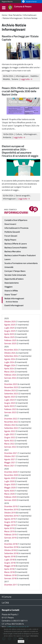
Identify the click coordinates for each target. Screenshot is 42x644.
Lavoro (8, 259)
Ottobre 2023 (10, 390)
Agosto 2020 (10, 478)
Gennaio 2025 (10, 343)
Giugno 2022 (10, 437)
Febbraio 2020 (10, 497)
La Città (5, 603)
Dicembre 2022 (11, 419)
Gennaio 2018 (10, 578)
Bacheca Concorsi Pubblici (16, 248)
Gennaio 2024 (10, 378)
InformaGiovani (30, 15)
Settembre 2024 (11, 356)
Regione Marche (7, 2)
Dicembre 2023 (11, 384)
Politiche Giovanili (12, 232)
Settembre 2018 (11, 553)
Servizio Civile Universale (15, 275)
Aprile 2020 (9, 491)
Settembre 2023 (11, 394)
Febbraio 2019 (10, 535)
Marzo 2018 (9, 572)
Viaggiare (8, 287)
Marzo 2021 (9, 466)
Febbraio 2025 (10, 340)
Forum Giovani (11, 236)
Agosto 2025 (10, 325)
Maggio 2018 (10, 566)
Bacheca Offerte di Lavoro (16, 244)
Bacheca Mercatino (13, 251)
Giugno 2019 (10, 522)
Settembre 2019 (11, 516)
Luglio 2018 (9, 560)
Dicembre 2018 (11, 544)
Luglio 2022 (9, 434)
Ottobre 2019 (10, 513)
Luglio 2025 (9, 328)
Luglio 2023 (9, 400)
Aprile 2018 (9, 569)
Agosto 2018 (10, 556)
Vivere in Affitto (11, 291)
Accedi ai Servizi (29, 2)
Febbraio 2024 (10, 375)
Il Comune (7, 597)
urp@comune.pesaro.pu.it (17, 627)
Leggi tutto (26, 79)
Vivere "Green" (11, 295)
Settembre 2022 (11, 428)
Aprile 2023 (9, 406)
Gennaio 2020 (10, 500)
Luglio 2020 (9, 481)
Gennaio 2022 (10, 447)
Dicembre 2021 (11, 453)
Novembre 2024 (11, 350)
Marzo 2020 (9, 494)
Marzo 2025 (9, 337)
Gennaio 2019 (10, 538)
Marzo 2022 (9, 444)
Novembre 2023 (11, 387)
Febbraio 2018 (10, 575)
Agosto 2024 (10, 359)
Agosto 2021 (10, 459)
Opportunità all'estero (14, 279)
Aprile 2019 (9, 528)
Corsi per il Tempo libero (15, 271)
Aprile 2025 (9, 334)
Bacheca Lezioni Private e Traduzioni (20, 255)
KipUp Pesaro (10, 240)
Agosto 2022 (10, 431)
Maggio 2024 (10, 365)
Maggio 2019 (10, 525)
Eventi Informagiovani (14, 305)
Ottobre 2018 (10, 550)
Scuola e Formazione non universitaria (21, 263)
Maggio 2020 (10, 488)
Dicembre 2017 (11, 585)
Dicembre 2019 (11, 506)
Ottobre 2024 (10, 353)
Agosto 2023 (10, 397)
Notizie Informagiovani (13, 18)
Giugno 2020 (10, 484)
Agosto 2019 (10, 519)
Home (4, 15)
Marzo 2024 (9, 372)
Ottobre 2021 (10, 456)
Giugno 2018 (10, 563)
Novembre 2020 (11, 475)
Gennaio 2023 (10, 412)
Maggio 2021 (10, 462)
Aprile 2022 (9, 441)
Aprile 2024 (9, 368)
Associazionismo (12, 283)
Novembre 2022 (11, 422)
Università (9, 267)
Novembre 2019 (11, 509)
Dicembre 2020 (11, 472)
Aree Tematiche (15, 15)
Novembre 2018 (11, 547)
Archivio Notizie (31, 18)
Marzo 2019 (9, 531)
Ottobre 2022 (10, 425)
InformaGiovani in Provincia (16, 228)
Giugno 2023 (10, 403)
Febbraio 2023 (10, 409)
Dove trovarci (10, 224)
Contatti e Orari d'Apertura (16, 220)
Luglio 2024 (9, 362)
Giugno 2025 (10, 331)
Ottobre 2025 (10, 321)
